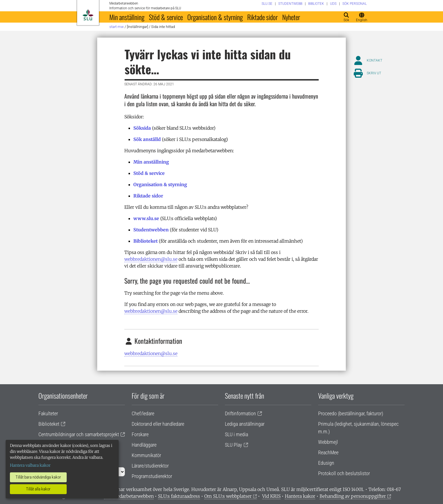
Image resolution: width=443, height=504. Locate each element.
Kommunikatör (146, 455)
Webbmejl (328, 442)
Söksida (142, 128)
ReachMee (328, 452)
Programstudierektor (152, 476)
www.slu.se (146, 218)
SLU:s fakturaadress (179, 496)
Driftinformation (240, 413)
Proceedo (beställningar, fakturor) (351, 413)
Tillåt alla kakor (38, 489)
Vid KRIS (271, 496)
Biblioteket (146, 241)
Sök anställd (147, 139)
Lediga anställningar (245, 424)
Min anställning (127, 17)
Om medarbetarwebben (129, 496)
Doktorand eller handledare (158, 424)
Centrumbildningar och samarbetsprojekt (79, 434)
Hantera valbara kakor (30, 465)
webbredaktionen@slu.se (151, 259)
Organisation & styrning (215, 17)
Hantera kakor (300, 496)
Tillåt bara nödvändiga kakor (38, 477)
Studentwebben (151, 230)
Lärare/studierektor (150, 466)
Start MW (117, 27)
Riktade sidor (262, 17)
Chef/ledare (143, 413)
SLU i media (236, 434)
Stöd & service (166, 17)
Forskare (140, 434)
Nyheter (291, 17)
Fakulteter (48, 413)
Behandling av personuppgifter (353, 496)
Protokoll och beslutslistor (344, 473)
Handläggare (144, 445)
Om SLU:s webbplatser (228, 496)
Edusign (326, 463)
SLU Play (234, 445)
